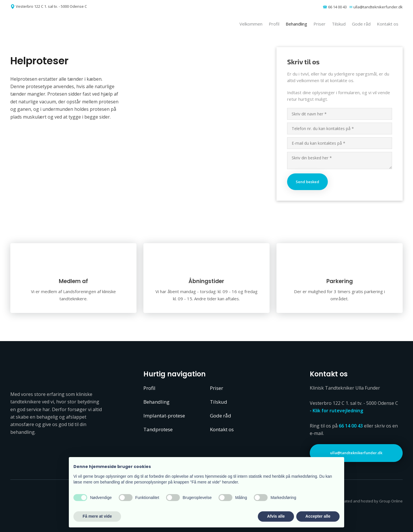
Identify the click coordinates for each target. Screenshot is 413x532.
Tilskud (339, 24)
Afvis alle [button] (276, 516)
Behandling (296, 24)
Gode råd (361, 24)
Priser (320, 24)
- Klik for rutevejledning (336, 411)
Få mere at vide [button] (97, 516)
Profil (274, 24)
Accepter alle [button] (318, 516)
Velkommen (251, 24)
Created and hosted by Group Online (370, 501)
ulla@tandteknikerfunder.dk (378, 7)
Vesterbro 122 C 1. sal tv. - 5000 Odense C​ (51, 6)
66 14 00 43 (337, 7)
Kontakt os (388, 24)
